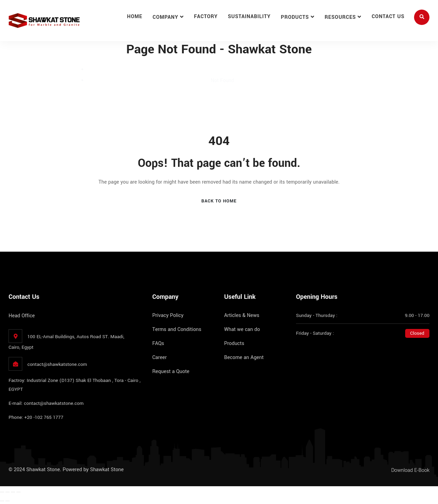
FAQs (158, 343)
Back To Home (219, 201)
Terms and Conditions (177, 329)
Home (135, 17)
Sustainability (249, 17)
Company (165, 17)
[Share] (13, 492)
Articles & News (242, 315)
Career (159, 357)
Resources (340, 17)
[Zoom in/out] (2, 492)
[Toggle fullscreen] (8, 492)
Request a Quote (171, 372)
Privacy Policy (168, 315)
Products (295, 17)
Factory (206, 17)
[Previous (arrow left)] (2, 501)
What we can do (242, 329)
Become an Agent (244, 357)
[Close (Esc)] (18, 492)
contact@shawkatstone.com (57, 364)
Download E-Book (410, 470)
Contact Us (388, 17)
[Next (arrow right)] (8, 501)
